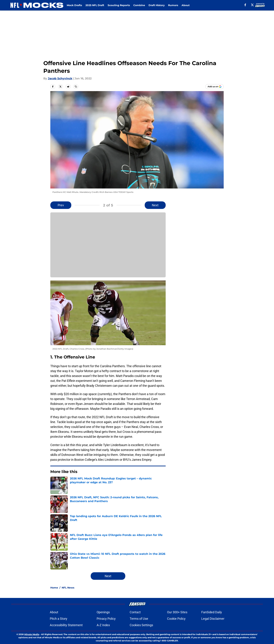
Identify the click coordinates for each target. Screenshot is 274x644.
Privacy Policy (106, 619)
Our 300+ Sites (177, 612)
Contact (135, 612)
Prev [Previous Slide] (61, 205)
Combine (139, 5)
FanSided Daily (212, 612)
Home (54, 588)
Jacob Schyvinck (60, 78)
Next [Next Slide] (155, 205)
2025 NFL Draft (95, 5)
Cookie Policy (176, 619)
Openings (103, 612)
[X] (252, 5)
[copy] (76, 87)
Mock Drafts (74, 5)
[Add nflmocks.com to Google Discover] (214, 87)
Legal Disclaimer (213, 619)
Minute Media (32, 634)
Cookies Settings (141, 625)
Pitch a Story (59, 619)
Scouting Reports (119, 5)
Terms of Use (139, 619)
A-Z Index (103, 625)
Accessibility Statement (66, 625)
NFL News (68, 588)
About (186, 5)
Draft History (157, 5)
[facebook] (245, 5)
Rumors (173, 5)
